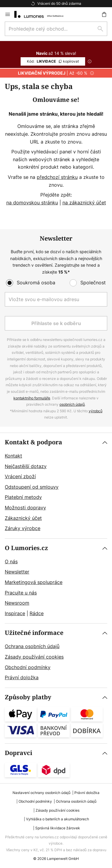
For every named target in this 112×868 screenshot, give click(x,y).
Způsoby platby (28, 697)
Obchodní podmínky (28, 667)
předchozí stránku (57, 177)
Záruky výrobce (23, 528)
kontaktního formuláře (32, 398)
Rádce (37, 613)
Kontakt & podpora (33, 442)
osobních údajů (72, 404)
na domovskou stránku (32, 203)
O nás (11, 561)
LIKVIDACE (53, 61)
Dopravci (19, 753)
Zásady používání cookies (34, 657)
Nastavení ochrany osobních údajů (42, 793)
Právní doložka (22, 677)
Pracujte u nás (21, 593)
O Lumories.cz (26, 548)
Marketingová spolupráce (34, 582)
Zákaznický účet (23, 518)
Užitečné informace (34, 633)
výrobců (96, 411)
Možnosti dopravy (25, 508)
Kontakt (13, 456)
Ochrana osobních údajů (32, 646)
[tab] (56, 486)
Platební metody (23, 497)
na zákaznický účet (84, 203)
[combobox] (56, 29)
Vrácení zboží (20, 476)
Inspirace (15, 613)
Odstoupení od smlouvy (32, 487)
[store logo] (42, 14)
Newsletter (17, 572)
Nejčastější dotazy (26, 466)
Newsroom (17, 603)
